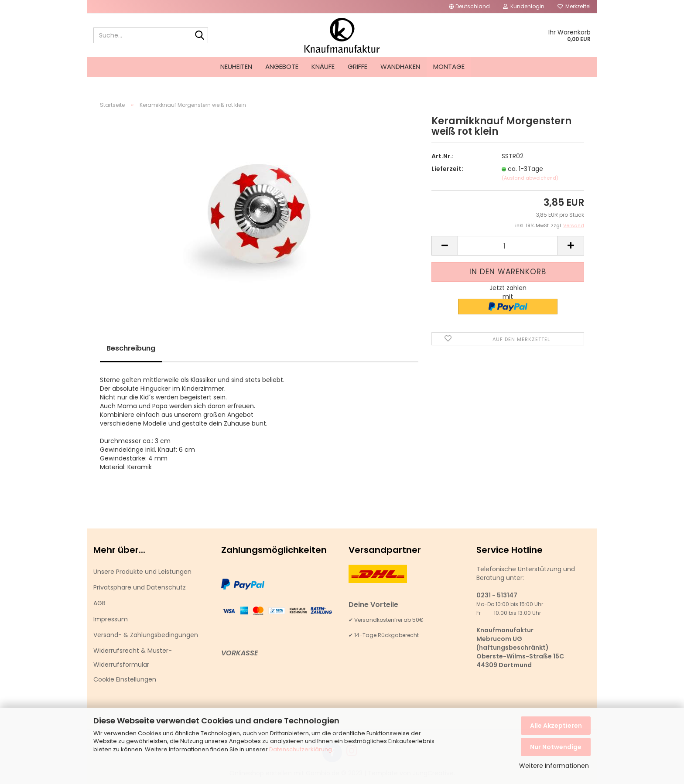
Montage (449, 66)
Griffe (357, 66)
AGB (99, 603)
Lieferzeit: (447, 169)
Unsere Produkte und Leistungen (142, 572)
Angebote (282, 66)
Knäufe (323, 66)
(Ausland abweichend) (530, 178)
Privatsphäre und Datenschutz (140, 587)
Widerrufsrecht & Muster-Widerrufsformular (133, 658)
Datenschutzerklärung (301, 749)
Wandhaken (400, 66)
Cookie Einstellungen (125, 679)
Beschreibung (131, 348)
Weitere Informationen (554, 766)
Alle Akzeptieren (556, 726)
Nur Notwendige (556, 747)
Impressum (111, 619)
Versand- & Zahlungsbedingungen (146, 635)
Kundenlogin (524, 6)
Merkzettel (574, 6)
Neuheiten (236, 66)
